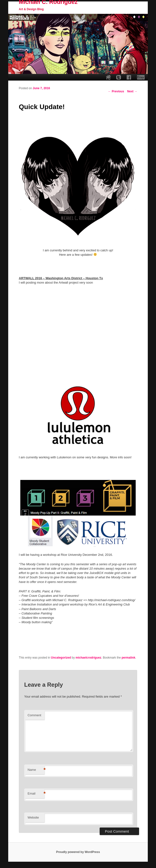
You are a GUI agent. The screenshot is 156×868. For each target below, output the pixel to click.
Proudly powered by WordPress (78, 852)
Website (33, 817)
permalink (129, 658)
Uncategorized (61, 658)
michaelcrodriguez (89, 658)
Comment (34, 715)
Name (36, 770)
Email (36, 794)
